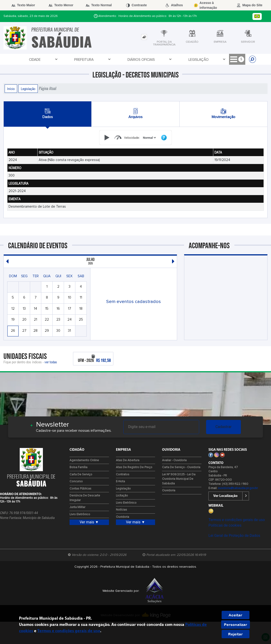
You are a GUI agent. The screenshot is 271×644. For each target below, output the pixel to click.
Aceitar (235, 615)
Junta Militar (77, 507)
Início (11, 89)
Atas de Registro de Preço (134, 467)
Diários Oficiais (83, 60)
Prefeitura (51, 60)
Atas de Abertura (128, 460)
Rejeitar (235, 634)
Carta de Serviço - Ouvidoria (181, 467)
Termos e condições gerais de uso (237, 520)
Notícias (121, 510)
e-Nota (120, 481)
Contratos (123, 475)
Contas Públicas (80, 489)
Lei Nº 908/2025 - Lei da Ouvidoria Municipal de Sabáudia (179, 479)
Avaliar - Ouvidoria (174, 460)
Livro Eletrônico (80, 514)
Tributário (173, 60)
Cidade (25, 60)
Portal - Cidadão (208, 60)
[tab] (144, 37)
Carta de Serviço (81, 475)
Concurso (76, 481)
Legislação (117, 60)
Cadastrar (223, 427)
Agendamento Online (84, 460)
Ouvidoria (123, 517)
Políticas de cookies (225, 525)
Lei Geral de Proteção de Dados (234, 536)
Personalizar (236, 625)
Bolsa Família (78, 467)
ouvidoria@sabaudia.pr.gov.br (238, 488)
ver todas (51, 362)
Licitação (145, 60)
